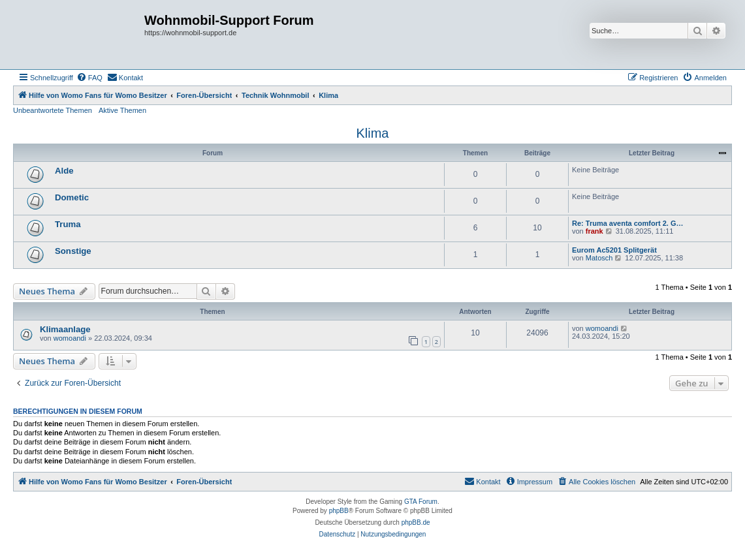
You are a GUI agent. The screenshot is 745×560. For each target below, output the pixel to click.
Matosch (599, 258)
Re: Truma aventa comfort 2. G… (628, 223)
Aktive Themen (122, 110)
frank (594, 231)
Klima (372, 133)
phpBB (339, 511)
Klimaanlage (65, 329)
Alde (64, 171)
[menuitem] (89, 78)
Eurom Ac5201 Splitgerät (614, 250)
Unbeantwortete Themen (53, 110)
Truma (68, 224)
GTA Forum (421, 502)
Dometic (72, 197)
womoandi (70, 338)
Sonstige (73, 251)
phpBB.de (416, 522)
